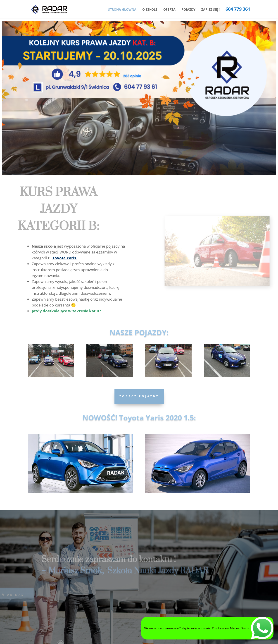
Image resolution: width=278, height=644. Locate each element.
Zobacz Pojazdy (139, 396)
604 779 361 (238, 10)
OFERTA (169, 10)
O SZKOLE (150, 10)
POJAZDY (188, 10)
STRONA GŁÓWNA (122, 10)
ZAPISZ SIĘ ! (210, 10)
